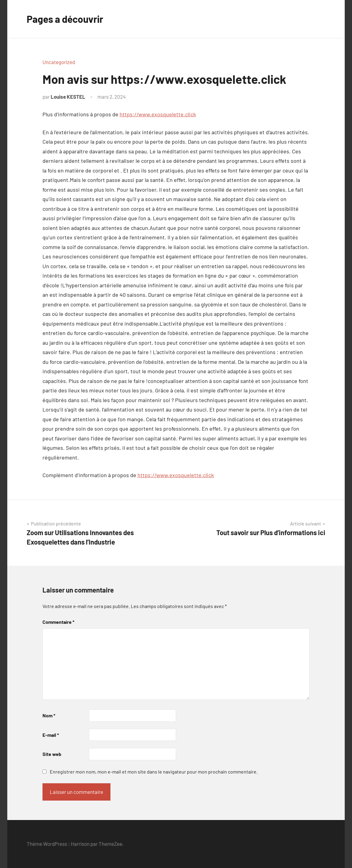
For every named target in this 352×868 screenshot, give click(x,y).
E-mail (51, 735)
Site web (52, 754)
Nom (49, 715)
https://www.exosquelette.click (158, 114)
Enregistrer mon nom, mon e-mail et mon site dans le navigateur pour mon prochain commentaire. (154, 772)
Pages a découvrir (65, 19)
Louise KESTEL (68, 97)
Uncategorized (59, 62)
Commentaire (58, 622)
